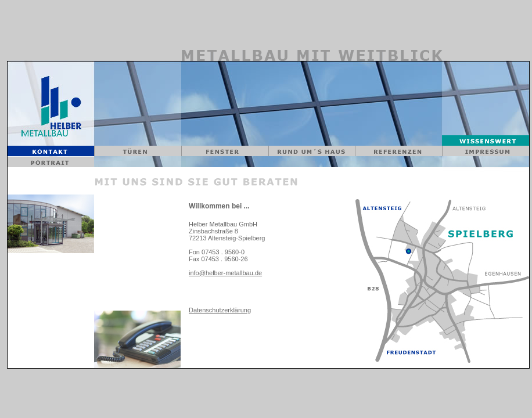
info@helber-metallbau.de (225, 273)
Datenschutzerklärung (220, 310)
